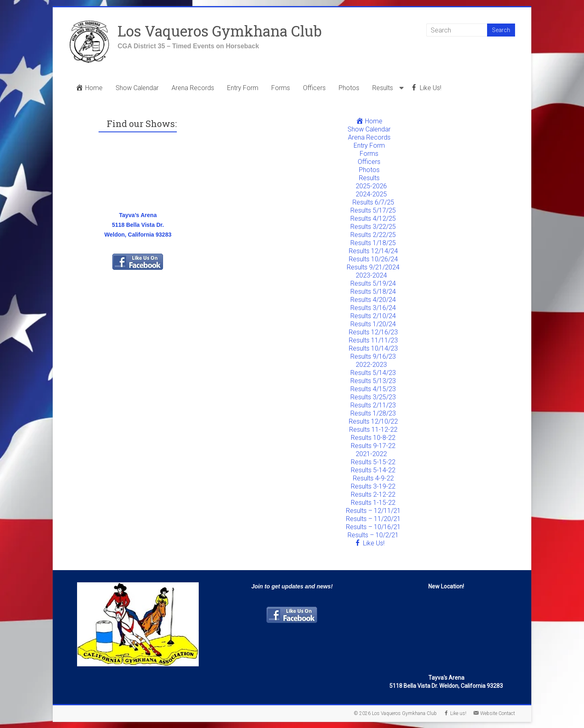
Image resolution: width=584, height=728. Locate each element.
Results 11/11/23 (373, 340)
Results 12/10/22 (373, 421)
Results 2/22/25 (373, 235)
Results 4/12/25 (373, 219)
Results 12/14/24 (373, 251)
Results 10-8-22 (373, 438)
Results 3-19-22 (373, 486)
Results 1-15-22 (373, 503)
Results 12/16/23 (373, 332)
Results (383, 88)
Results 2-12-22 (373, 494)
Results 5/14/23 (373, 373)
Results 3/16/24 (373, 308)
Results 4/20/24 (373, 300)
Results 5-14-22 (373, 470)
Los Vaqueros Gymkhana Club (220, 31)
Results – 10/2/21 (373, 535)
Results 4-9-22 (373, 478)
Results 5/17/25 (373, 210)
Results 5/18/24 (373, 292)
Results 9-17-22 (373, 446)
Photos (349, 88)
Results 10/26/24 (373, 259)
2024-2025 (371, 194)
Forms (281, 88)
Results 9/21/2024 (373, 267)
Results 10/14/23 (373, 348)
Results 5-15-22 (373, 462)
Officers (314, 88)
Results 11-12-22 (373, 430)
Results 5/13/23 (373, 381)
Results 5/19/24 (373, 283)
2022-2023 (371, 365)
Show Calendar (137, 88)
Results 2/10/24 (373, 316)
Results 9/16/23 (373, 356)
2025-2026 (371, 186)
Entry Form (243, 88)
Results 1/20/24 (373, 324)
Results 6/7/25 (373, 202)
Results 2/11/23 (373, 405)
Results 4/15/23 (373, 389)
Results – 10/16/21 (373, 527)
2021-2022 (371, 454)
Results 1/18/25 (373, 243)
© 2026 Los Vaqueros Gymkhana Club (395, 713)
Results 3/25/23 (373, 397)
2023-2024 (371, 275)
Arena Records (193, 88)
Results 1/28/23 (373, 413)
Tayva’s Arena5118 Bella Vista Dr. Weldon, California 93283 (138, 225)
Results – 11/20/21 (373, 519)
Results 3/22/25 (373, 227)
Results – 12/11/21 (373, 511)
